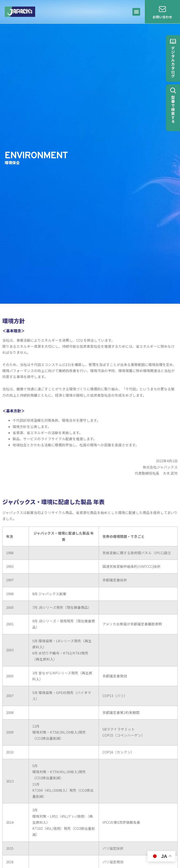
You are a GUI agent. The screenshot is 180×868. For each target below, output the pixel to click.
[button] (136, 12)
